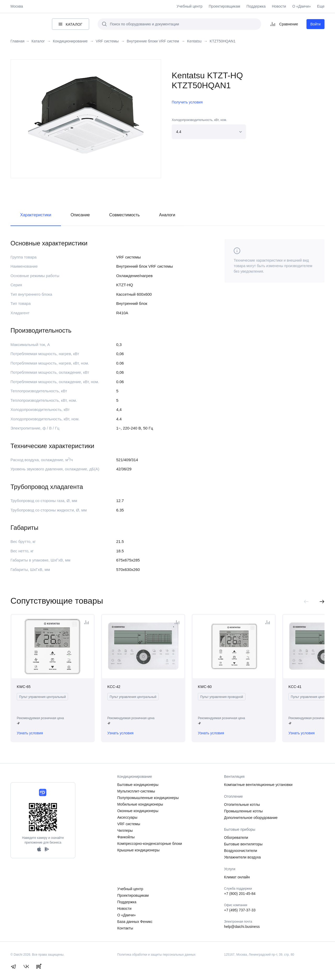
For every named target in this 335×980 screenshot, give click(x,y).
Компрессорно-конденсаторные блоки (150, 844)
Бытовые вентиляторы (243, 844)
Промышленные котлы (243, 811)
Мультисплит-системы (136, 791)
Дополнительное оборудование (251, 818)
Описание (80, 215)
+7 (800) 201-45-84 (240, 894)
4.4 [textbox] (179, 132)
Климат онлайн (237, 877)
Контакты (125, 928)
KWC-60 (205, 687)
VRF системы (129, 824)
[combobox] (209, 132)
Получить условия (187, 102)
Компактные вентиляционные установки (258, 785)
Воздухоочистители (241, 851)
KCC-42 (114, 687)
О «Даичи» (302, 6)
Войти (316, 24)
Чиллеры (125, 830)
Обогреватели (236, 838)
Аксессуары (127, 817)
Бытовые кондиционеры (138, 785)
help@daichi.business (242, 927)
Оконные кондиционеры (138, 811)
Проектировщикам (225, 6)
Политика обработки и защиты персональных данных (156, 955)
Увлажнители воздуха (242, 857)
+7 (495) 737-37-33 (240, 910)
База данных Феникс (135, 922)
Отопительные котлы (242, 805)
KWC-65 (24, 687)
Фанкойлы (126, 837)
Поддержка (256, 6)
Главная (17, 41)
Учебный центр (190, 6)
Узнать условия (30, 733)
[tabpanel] (86, 115)
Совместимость (124, 215)
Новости (279, 6)
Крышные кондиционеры (138, 850)
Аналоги (167, 215)
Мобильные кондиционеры (140, 804)
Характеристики (36, 215)
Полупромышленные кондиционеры (148, 798)
